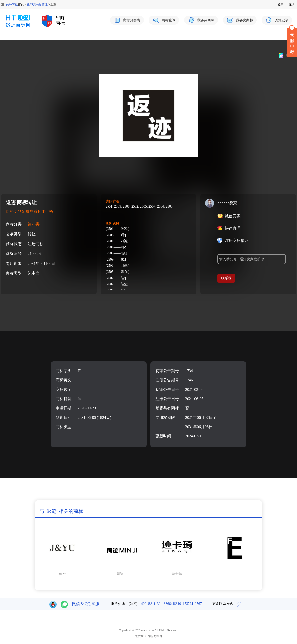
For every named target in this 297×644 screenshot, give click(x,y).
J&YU (63, 574)
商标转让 (12, 4)
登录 (281, 4)
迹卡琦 (177, 574)
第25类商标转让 (37, 4)
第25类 (34, 224)
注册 (292, 4)
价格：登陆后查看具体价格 (29, 211)
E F (234, 574)
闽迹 (120, 574)
